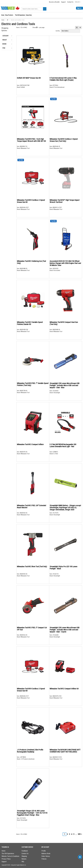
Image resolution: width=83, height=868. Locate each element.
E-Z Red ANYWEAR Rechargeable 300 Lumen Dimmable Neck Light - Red (63, 445)
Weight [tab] (5, 40)
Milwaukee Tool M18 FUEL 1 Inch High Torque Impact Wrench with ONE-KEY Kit (31, 140)
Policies (44, 859)
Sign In (79, 8)
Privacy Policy (6, 859)
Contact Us (70, 2)
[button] (78, 2)
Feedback (25, 851)
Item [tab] (4, 48)
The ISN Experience (8, 854)
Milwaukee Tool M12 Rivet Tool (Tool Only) (32, 567)
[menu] (41, 15)
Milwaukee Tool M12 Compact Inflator (30, 444)
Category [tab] (5, 36)
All (8, 20)
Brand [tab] (4, 44)
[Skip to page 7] (76, 834)
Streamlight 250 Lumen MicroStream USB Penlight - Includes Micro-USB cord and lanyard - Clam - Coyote (65, 630)
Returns (24, 859)
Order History (46, 856)
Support (63, 2)
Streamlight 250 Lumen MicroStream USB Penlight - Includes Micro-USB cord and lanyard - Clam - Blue (65, 385)
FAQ (23, 862)
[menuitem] (3, 15)
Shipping (24, 856)
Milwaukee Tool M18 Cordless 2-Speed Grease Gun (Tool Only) (64, 140)
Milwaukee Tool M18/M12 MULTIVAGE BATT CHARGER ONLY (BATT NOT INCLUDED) (65, 751)
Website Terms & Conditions (10, 856)
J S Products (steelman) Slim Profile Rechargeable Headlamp (30, 751)
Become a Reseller (54, 2)
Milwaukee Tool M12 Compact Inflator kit (64, 689)
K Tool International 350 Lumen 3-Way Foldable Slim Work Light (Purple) (63, 79)
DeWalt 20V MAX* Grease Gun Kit (29, 78)
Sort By (58, 31)
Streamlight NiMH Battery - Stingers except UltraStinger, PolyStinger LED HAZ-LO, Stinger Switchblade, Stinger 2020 (65, 508)
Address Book (46, 854)
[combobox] (34, 9)
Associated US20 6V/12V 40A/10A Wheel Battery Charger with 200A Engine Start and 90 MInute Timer (65, 263)
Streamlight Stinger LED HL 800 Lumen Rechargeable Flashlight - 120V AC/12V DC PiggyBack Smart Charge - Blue (32, 813)
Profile (44, 851)
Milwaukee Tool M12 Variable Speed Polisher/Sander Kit (30, 323)
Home (3, 20)
